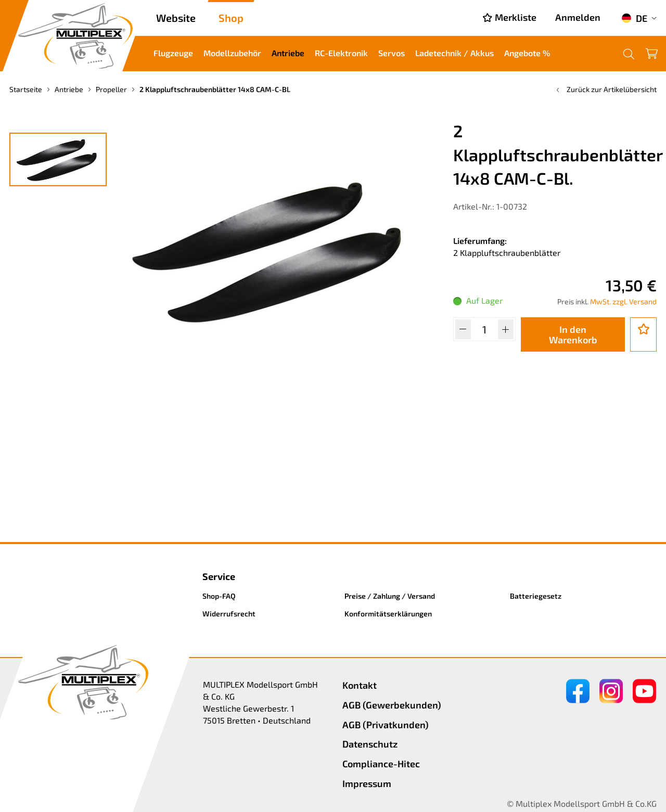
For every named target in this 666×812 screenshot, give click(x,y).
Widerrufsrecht (229, 614)
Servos (392, 53)
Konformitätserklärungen (388, 614)
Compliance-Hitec (381, 764)
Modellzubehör (232, 53)
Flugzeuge (173, 53)
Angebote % (527, 53)
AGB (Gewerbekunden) (392, 705)
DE (634, 18)
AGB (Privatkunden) (386, 725)
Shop (231, 18)
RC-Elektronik (341, 53)
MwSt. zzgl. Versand (623, 301)
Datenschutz (370, 744)
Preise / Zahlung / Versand (390, 596)
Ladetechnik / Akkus (454, 53)
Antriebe (288, 53)
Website (176, 18)
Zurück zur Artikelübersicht (605, 89)
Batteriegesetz (536, 596)
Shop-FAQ (219, 596)
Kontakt (360, 685)
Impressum (367, 783)
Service (219, 576)
